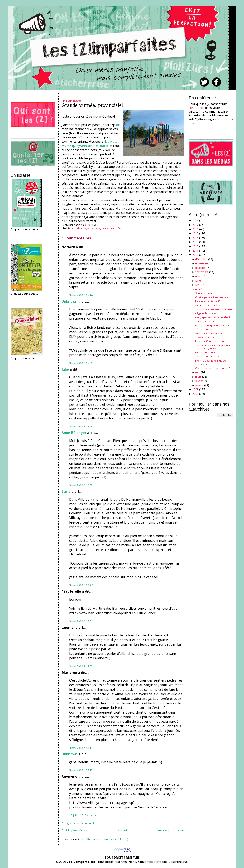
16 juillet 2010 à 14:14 (83, 815)
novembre (201, 263)
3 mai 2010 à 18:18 (81, 748)
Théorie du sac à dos (207, 356)
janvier (199, 385)
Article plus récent (74, 830)
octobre (200, 268)
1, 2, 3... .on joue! (204, 321)
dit (118, 125)
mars (198, 377)
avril (198, 372)
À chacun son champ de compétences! (209, 335)
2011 (195, 251)
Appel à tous (79, 228)
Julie (65, 369)
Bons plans (94, 228)
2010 (195, 255)
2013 (195, 242)
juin (197, 285)
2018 (195, 220)
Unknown (69, 301)
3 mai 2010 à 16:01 (81, 621)
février (199, 381)
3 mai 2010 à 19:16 (81, 770)
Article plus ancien (171, 830)
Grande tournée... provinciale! (92, 105)
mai (197, 289)
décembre (201, 259)
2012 (195, 246)
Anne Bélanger (74, 433)
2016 (195, 229)
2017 (195, 225)
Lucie (66, 491)
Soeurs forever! (204, 293)
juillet (198, 280)
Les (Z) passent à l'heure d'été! (213, 317)
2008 (195, 394)
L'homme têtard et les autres (212, 341)
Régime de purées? (206, 313)
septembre (202, 272)
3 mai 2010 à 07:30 (81, 363)
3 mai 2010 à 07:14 (81, 295)
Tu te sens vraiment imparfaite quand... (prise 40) (213, 347)
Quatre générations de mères (212, 297)
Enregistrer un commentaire (79, 823)
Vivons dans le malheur (209, 305)
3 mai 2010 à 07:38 (81, 426)
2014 (195, 238)
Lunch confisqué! (205, 352)
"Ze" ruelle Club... (205, 329)
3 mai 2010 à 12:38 (81, 485)
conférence (197, 108)
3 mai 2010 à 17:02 (81, 666)
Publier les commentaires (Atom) (105, 839)
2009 (195, 389)
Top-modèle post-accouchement (214, 309)
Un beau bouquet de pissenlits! (213, 325)
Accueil (123, 830)
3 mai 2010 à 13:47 (81, 585)
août (198, 276)
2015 (195, 233)
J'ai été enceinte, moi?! (208, 301)
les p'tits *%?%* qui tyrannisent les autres (89, 144)
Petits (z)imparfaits (112, 228)
